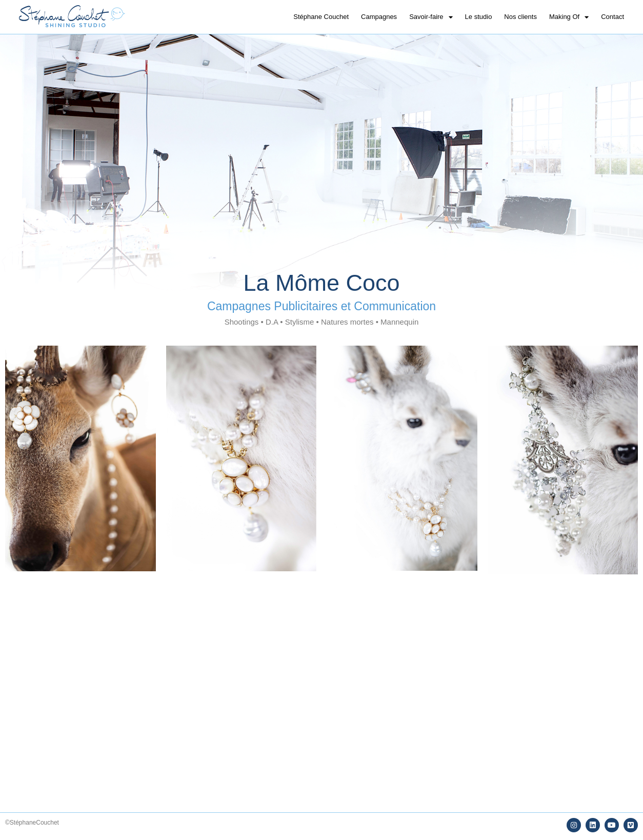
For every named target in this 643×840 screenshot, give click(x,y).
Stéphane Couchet (321, 17)
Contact (612, 17)
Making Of (569, 17)
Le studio (479, 17)
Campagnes (379, 17)
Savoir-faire (431, 17)
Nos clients (520, 17)
